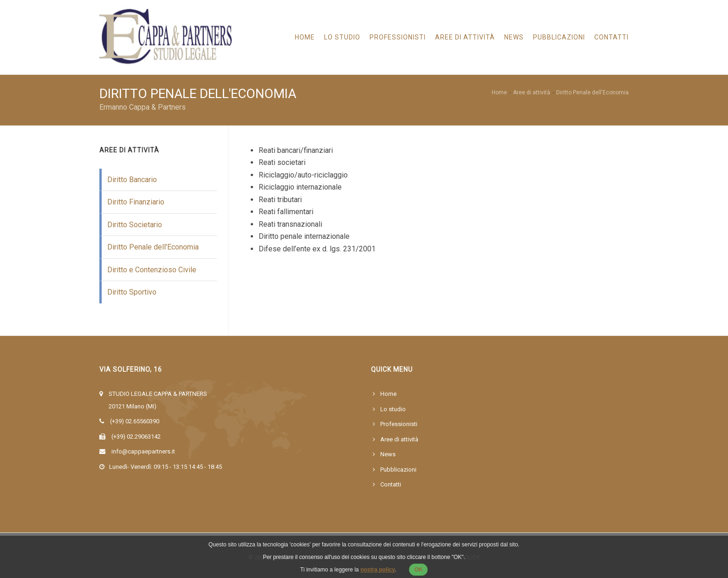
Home (305, 37)
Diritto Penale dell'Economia (153, 247)
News (514, 37)
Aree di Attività (465, 37)
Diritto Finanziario (136, 202)
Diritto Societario (135, 225)
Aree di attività (399, 439)
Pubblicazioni (559, 37)
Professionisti (398, 37)
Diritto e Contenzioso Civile (152, 270)
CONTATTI (616, 37)
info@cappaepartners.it (143, 451)
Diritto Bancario (132, 180)
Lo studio (342, 37)
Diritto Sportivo (132, 292)
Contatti (391, 484)
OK (418, 570)
